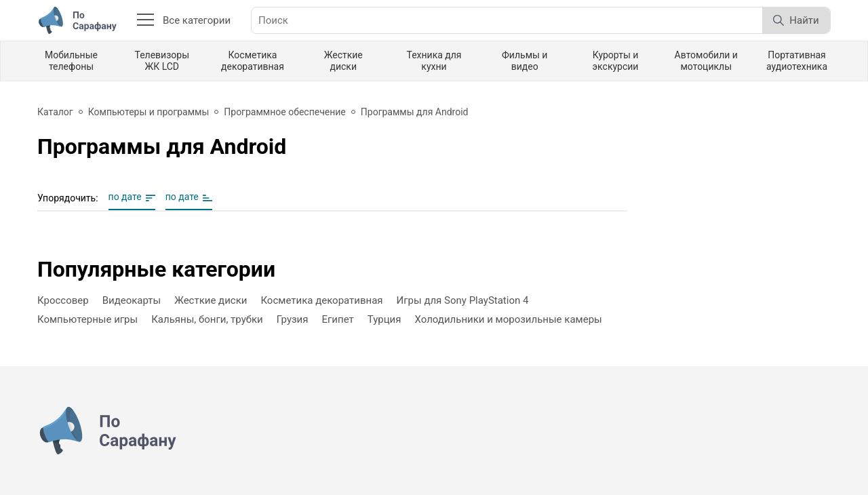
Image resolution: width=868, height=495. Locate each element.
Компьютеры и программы (149, 112)
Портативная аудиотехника (797, 61)
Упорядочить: (68, 198)
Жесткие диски (343, 61)
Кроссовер (63, 300)
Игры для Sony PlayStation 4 (463, 300)
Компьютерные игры (87, 319)
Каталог (55, 112)
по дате (125, 197)
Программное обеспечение (285, 112)
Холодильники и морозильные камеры (508, 319)
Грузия (293, 319)
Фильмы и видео (525, 61)
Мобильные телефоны (71, 61)
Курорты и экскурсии (616, 61)
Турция (384, 319)
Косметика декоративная (253, 61)
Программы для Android (415, 112)
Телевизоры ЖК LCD (162, 61)
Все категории (184, 20)
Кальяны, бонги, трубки (207, 319)
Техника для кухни (434, 61)
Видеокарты (132, 300)
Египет (338, 319)
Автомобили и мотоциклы (706, 61)
